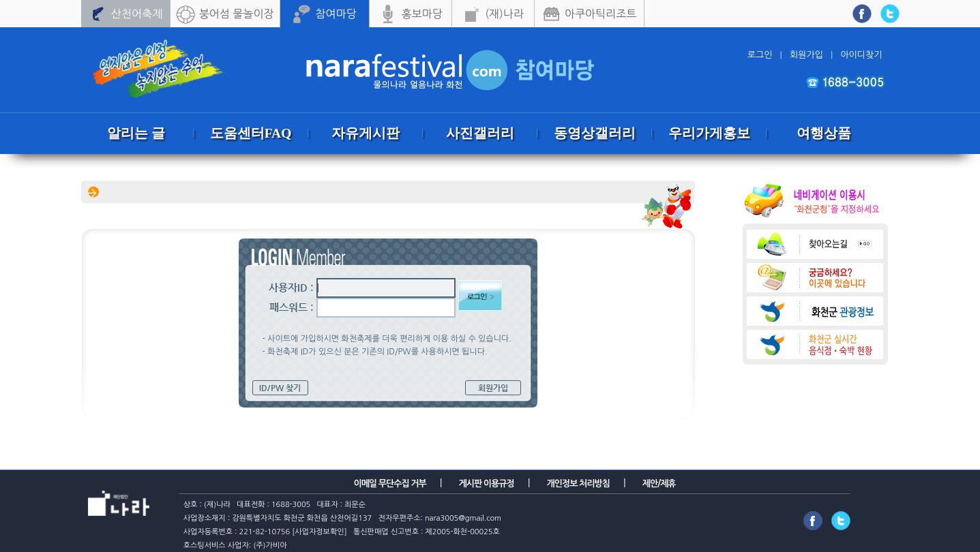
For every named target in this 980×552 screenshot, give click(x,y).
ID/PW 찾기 (280, 388)
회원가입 (493, 388)
